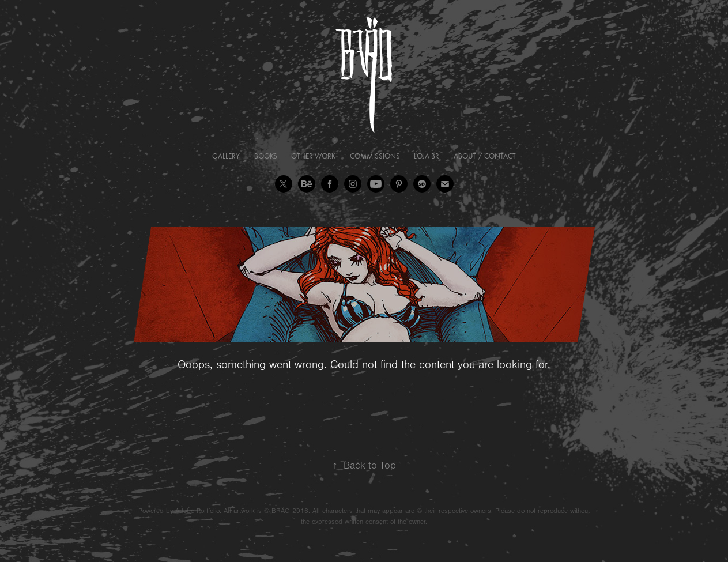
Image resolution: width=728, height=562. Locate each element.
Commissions (375, 156)
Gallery (226, 156)
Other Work (313, 156)
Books (266, 156)
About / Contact (485, 156)
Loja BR (427, 156)
